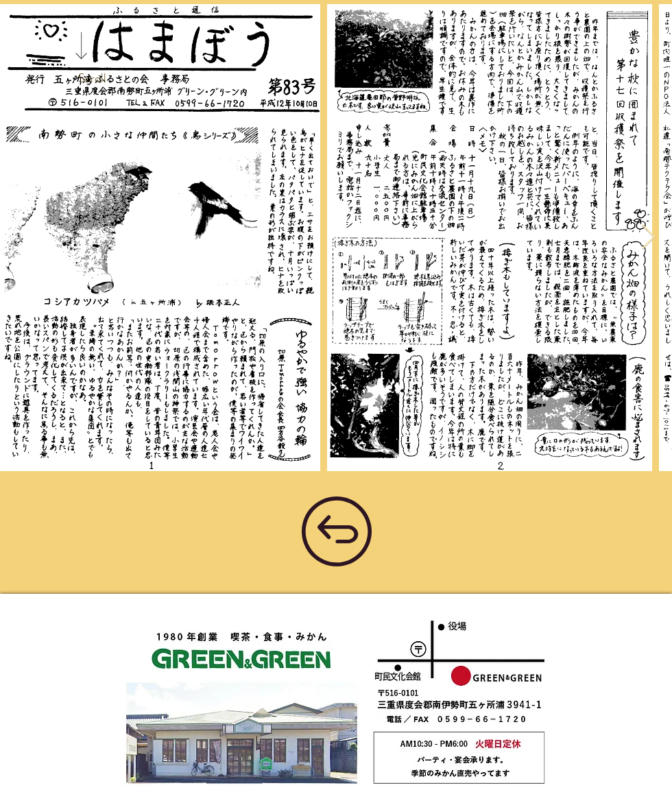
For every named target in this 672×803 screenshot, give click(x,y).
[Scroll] (92, 79)
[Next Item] (648, 238)
